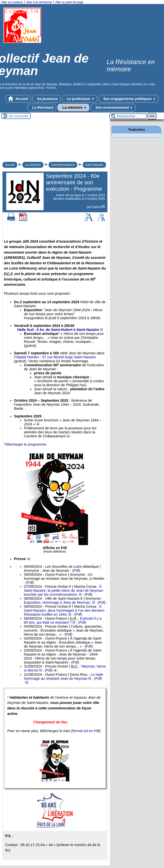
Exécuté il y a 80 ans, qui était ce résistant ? (63, 620)
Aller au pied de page (69, 2)
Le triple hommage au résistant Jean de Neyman (64, 676)
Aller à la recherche (39, 2)
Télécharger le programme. (26, 444)
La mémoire (73, 107)
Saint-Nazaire (94, 165)
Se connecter (19, 116)
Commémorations (63, 165)
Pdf (76, 571)
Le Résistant (42, 107)
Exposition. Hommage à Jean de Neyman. (58, 602)
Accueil (18, 99)
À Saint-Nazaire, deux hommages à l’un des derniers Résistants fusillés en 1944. (64, 610)
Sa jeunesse (46, 99)
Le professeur (80, 99)
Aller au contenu (12, 2)
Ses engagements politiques (129, 99)
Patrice (97, 207)
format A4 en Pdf (86, 731)
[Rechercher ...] (128, 116)
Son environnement (113, 107)
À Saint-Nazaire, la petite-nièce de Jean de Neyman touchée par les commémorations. (64, 590)
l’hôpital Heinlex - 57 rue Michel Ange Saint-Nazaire (55, 357)
